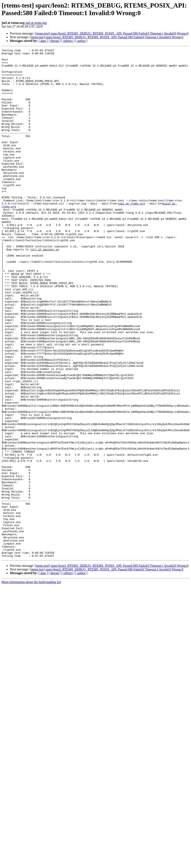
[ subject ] (68, 41)
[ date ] (43, 41)
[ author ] (81, 41)
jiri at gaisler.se (44, 290)
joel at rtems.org (36, 23)
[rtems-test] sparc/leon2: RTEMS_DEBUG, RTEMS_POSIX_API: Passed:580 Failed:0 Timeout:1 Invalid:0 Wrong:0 (112, 33)
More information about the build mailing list (31, 684)
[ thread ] (55, 41)
